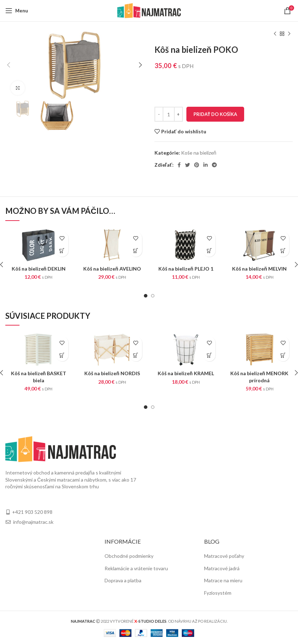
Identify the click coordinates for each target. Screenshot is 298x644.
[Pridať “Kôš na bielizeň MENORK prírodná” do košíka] (283, 355)
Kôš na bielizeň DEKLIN (39, 269)
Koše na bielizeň (199, 153)
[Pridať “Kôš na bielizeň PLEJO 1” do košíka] (209, 251)
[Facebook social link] (179, 165)
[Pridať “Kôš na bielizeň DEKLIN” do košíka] (62, 251)
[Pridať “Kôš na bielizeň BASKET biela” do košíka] (62, 355)
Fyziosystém (218, 593)
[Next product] (289, 34)
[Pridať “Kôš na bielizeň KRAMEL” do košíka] (209, 355)
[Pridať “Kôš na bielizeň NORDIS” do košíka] (136, 355)
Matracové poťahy (224, 556)
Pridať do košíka (215, 114)
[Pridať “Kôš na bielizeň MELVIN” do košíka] (283, 251)
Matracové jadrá (222, 568)
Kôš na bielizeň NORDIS (112, 373)
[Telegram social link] (214, 165)
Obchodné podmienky (129, 556)
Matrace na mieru (223, 580)
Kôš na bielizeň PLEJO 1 (186, 269)
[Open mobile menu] (17, 11)
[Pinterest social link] (197, 165)
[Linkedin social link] (206, 165)
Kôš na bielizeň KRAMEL (186, 373)
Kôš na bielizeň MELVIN (259, 269)
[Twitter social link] (187, 165)
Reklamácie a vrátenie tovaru (136, 568)
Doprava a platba (123, 580)
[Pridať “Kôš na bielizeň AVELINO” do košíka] (136, 251)
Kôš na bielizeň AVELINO (112, 269)
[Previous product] (275, 34)
